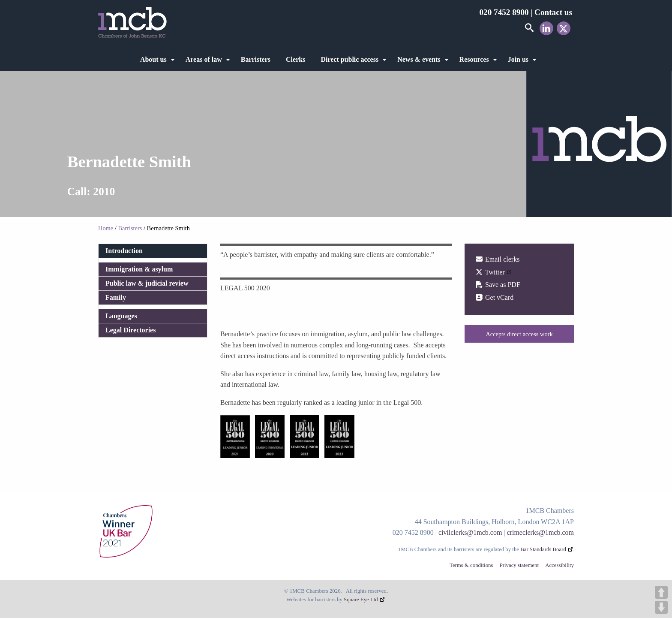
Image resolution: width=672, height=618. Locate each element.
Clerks (295, 59)
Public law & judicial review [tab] (147, 283)
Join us (518, 59)
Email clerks (497, 259)
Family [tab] (116, 297)
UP (661, 592)
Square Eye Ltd (361, 600)
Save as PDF (498, 285)
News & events (419, 59)
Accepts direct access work (519, 334)
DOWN (661, 607)
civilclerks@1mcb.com (470, 532)
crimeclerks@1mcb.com (540, 532)
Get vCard (494, 297)
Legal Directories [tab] (130, 330)
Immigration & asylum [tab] (139, 269)
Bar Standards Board (543, 549)
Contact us (553, 12)
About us (153, 59)
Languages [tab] (121, 316)
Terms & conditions (471, 565)
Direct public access (349, 59)
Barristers (256, 59)
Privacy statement (519, 565)
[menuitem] (155, 60)
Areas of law (204, 59)
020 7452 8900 (504, 12)
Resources (474, 59)
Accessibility (559, 565)
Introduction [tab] (124, 251)
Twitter (490, 272)
